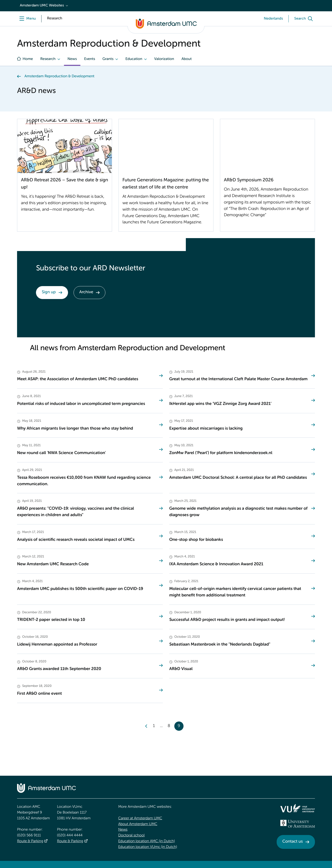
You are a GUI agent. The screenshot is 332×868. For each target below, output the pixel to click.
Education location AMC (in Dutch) (147, 841)
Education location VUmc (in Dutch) (148, 847)
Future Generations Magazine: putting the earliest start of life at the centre (166, 184)
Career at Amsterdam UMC (140, 818)
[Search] (305, 19)
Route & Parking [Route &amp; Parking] (30, 841)
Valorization (164, 59)
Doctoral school (132, 835)
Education (134, 59)
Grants (108, 59)
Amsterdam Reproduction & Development (59, 76)
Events (90, 59)
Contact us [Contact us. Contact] (293, 842)
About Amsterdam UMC (138, 824)
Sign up (49, 292)
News (72, 59)
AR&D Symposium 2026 (249, 180)
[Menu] (26, 19)
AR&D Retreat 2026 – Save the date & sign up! (65, 184)
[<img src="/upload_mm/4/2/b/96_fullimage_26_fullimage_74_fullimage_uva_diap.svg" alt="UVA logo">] (298, 824)
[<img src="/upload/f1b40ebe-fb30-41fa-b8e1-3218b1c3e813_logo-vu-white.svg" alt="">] (298, 808)
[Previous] (147, 726)
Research (48, 59)
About (187, 59)
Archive (86, 292)
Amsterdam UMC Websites (42, 6)
